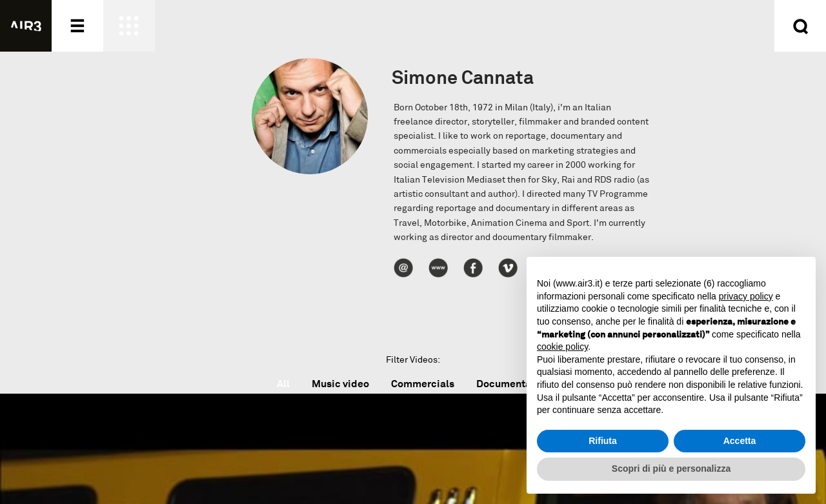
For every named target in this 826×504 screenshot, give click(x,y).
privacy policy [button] (746, 296)
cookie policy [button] (562, 347)
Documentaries (513, 384)
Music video (340, 384)
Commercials (423, 384)
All (283, 384)
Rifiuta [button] (603, 441)
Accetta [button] (740, 441)
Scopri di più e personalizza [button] (671, 469)
